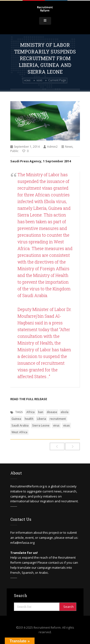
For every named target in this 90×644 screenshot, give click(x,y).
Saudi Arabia (20, 425)
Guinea (16, 419)
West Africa (19, 432)
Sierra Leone (41, 425)
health (29, 419)
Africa (30, 412)
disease (52, 412)
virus (56, 425)
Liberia (42, 419)
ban (41, 412)
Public (14, 151)
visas (66, 425)
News (39, 80)
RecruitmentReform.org (27, 486)
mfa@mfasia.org (22, 543)
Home (27, 80)
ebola (65, 412)
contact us (56, 562)
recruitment (58, 419)
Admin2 (52, 147)
